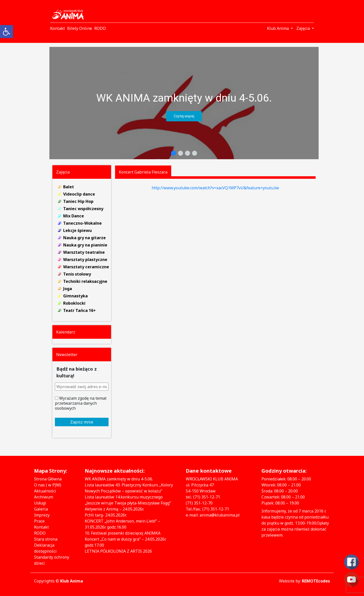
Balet (69, 187)
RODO (40, 533)
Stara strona (46, 539)
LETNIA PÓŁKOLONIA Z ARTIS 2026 (118, 551)
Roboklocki (74, 303)
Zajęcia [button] (304, 28)
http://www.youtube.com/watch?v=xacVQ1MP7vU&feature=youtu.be (215, 188)
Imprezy (42, 515)
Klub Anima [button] (278, 28)
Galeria (41, 509)
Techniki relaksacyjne (85, 281)
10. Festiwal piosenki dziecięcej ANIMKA (123, 533)
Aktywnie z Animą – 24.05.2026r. (114, 509)
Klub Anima (72, 581)
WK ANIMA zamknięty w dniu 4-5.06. (184, 98)
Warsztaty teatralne (84, 252)
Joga (68, 289)
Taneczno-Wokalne (82, 223)
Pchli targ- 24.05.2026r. (106, 515)
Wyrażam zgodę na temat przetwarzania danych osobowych (81, 403)
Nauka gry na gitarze (84, 238)
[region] (184, 103)
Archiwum (44, 497)
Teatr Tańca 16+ (79, 310)
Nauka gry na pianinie (85, 245)
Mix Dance (74, 216)
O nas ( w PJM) (48, 485)
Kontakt (41, 527)
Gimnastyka (75, 296)
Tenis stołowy (77, 274)
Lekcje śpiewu (77, 230)
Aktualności (45, 491)
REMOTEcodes (316, 581)
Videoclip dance (79, 194)
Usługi (40, 503)
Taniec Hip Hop (78, 201)
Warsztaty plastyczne (85, 260)
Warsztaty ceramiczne (86, 267)
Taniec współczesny (83, 209)
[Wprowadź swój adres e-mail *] (82, 387)
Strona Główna (48, 479)
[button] (184, 103)
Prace (39, 521)
